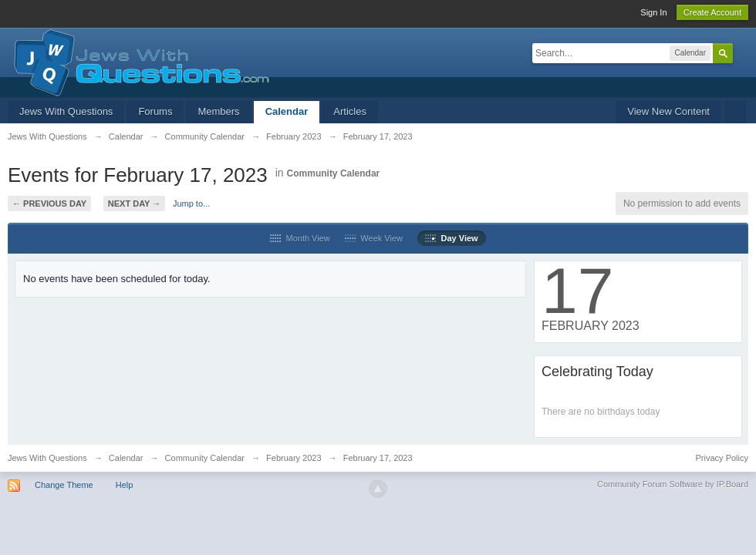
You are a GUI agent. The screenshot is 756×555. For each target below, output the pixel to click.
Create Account (712, 12)
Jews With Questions (66, 111)
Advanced (742, 52)
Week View (374, 238)
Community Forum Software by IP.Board (673, 484)
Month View (300, 238)
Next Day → (134, 203)
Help (125, 485)
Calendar (287, 111)
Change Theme (64, 485)
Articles (350, 111)
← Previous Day (49, 203)
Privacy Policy (722, 458)
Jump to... (191, 203)
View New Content (668, 111)
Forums (155, 111)
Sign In (653, 12)
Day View (451, 238)
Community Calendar (334, 173)
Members (218, 111)
